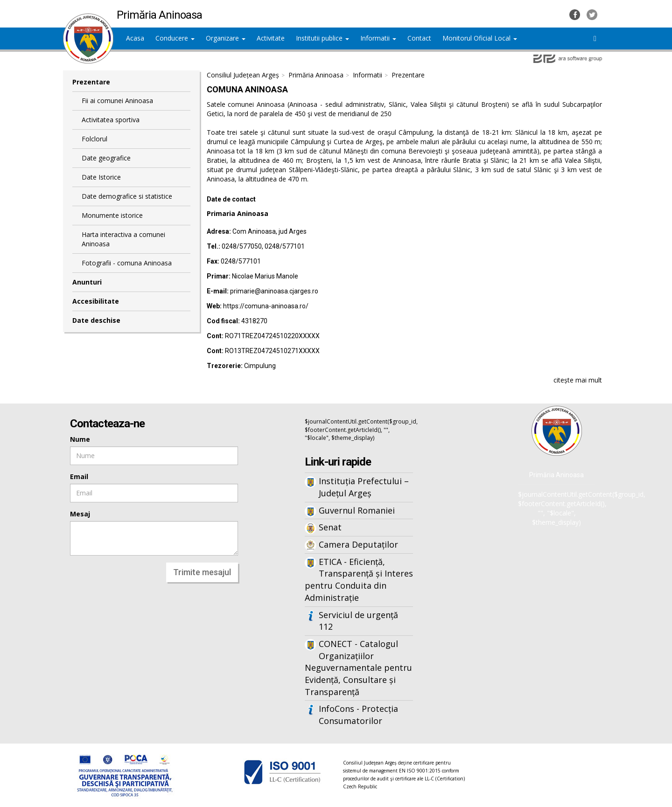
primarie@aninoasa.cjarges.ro (274, 291)
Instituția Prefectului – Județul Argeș (364, 487)
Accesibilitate (96, 301)
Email (79, 477)
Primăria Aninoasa (316, 75)
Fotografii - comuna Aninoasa (127, 263)
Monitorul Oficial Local (480, 38)
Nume (80, 439)
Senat (330, 527)
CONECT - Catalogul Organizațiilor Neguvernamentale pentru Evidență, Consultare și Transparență (358, 668)
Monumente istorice (112, 215)
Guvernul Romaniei (357, 510)
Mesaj (80, 514)
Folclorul (94, 139)
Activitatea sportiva (111, 120)
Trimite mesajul (202, 572)
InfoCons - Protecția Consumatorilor (358, 715)
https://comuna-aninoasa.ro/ (266, 306)
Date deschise (96, 320)
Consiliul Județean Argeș (243, 75)
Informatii (378, 38)
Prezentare (91, 82)
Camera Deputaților (358, 544)
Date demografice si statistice (127, 196)
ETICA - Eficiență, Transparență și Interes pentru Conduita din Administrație (359, 580)
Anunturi (87, 282)
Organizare (226, 38)
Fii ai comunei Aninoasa (117, 101)
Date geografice (106, 158)
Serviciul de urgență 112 (358, 621)
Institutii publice (322, 38)
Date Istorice (101, 177)
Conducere (175, 38)
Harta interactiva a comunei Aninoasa (123, 239)
